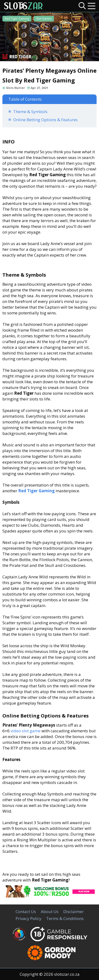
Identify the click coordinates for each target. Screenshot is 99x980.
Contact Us (26, 912)
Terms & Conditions (65, 918)
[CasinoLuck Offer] (49, 896)
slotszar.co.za (67, 974)
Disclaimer (73, 912)
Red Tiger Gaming (17, 19)
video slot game (26, 731)
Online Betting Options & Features (45, 120)
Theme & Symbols (30, 112)
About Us (50, 912)
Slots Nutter (15, 88)
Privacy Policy (29, 918)
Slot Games (44, 19)
